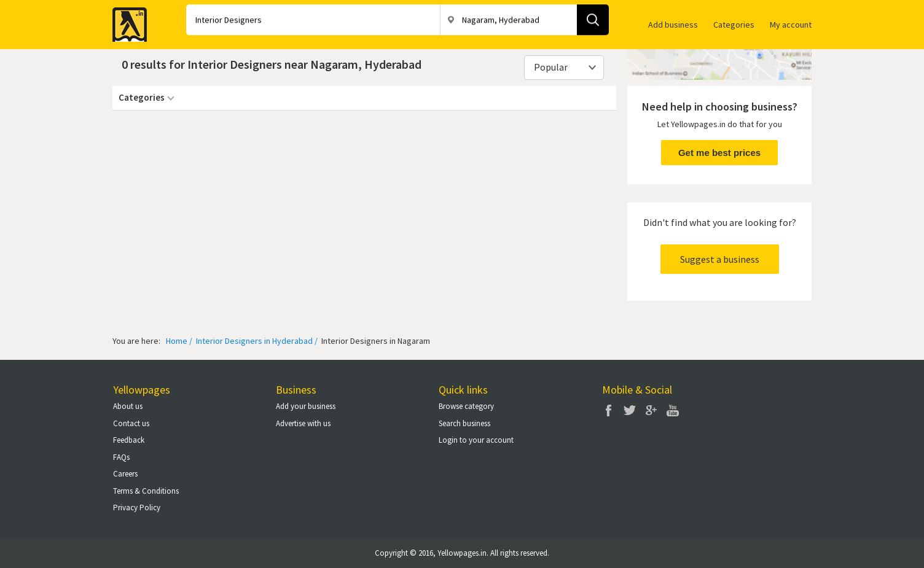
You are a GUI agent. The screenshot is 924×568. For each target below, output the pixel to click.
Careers (125, 474)
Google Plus (651, 410)
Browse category (466, 406)
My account (791, 25)
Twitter (630, 410)
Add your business (306, 406)
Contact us (131, 423)
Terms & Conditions (146, 491)
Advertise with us (303, 423)
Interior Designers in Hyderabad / (256, 341)
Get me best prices (719, 153)
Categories (734, 25)
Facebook (608, 410)
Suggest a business (720, 259)
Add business (673, 25)
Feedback (129, 440)
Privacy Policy (137, 508)
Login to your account (476, 440)
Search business (464, 423)
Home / (179, 341)
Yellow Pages (126, 21)
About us (128, 406)
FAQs (121, 457)
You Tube (673, 410)
